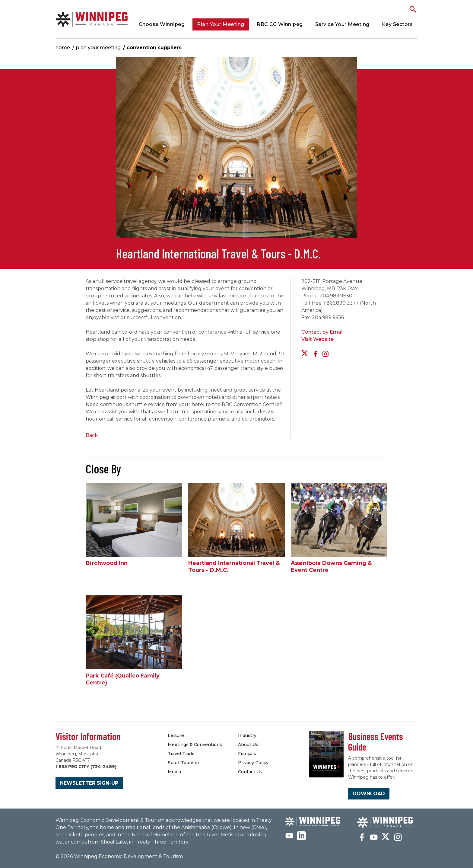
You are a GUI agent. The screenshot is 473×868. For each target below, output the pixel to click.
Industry (247, 735)
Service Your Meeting (342, 24)
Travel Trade (181, 754)
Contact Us (250, 772)
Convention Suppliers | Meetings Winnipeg (92, 19)
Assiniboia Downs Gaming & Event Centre (331, 567)
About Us (248, 745)
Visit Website (317, 339)
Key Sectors (397, 24)
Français (247, 754)
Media (174, 772)
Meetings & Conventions (195, 745)
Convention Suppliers (154, 48)
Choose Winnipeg (162, 24)
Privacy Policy (253, 763)
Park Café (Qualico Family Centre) (123, 679)
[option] (237, 150)
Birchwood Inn (107, 563)
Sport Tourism (183, 763)
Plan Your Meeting (221, 24)
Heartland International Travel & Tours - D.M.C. (234, 567)
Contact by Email (322, 332)
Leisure (176, 735)
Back (92, 435)
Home (63, 48)
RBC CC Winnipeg (280, 24)
